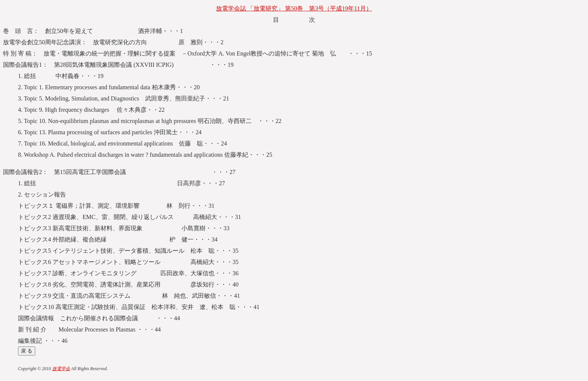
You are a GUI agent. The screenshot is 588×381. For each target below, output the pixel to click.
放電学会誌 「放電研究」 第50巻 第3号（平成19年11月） (294, 8)
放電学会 (61, 369)
